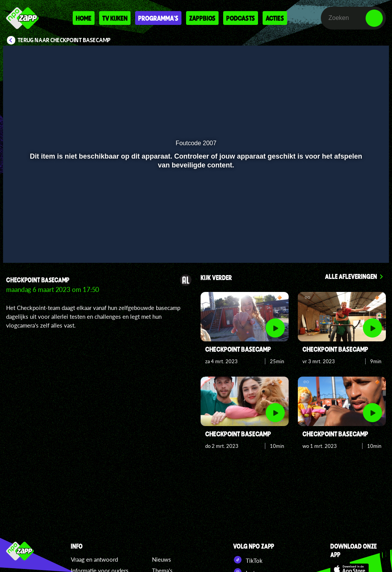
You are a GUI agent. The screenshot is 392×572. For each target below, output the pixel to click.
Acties (275, 18)
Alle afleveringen (351, 276)
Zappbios (202, 18)
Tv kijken (115, 18)
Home (84, 18)
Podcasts (241, 18)
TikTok (248, 560)
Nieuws (162, 559)
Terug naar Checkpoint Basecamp (64, 40)
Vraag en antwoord (94, 559)
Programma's (158, 18)
